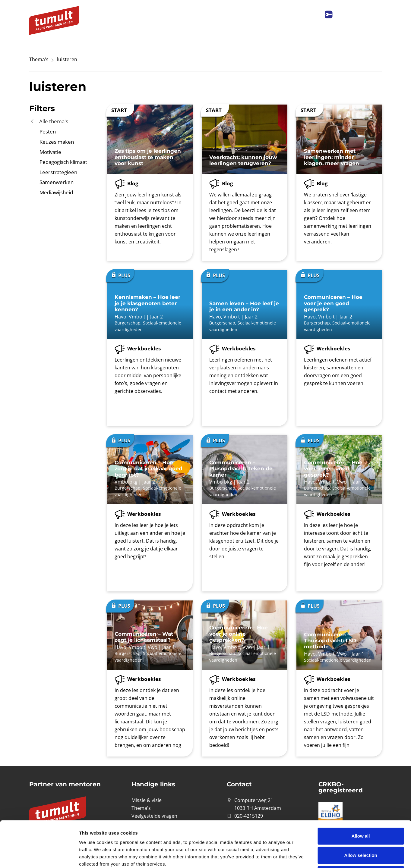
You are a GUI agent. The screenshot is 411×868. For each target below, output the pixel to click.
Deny (361, 828)
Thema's (39, 59)
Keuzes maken (57, 142)
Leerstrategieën (58, 172)
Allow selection (360, 809)
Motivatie (50, 152)
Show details (316, 856)
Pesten (48, 132)
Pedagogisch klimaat (63, 162)
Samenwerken (57, 182)
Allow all (361, 790)
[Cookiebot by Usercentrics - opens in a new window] (39, 856)
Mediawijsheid (56, 192)
